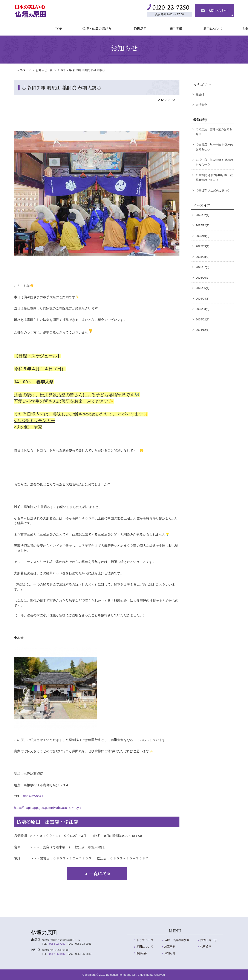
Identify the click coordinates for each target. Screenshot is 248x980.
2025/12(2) (203, 225)
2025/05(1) (203, 288)
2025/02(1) (203, 319)
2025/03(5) (203, 309)
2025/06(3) (203, 278)
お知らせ (218, 27)
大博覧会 (201, 105)
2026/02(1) (203, 215)
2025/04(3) (203, 299)
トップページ (22, 70)
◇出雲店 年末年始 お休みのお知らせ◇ (214, 147)
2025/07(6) (203, 267)
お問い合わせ (208, 940)
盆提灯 (200, 94)
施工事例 (170, 947)
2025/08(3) (203, 257)
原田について (182, 27)
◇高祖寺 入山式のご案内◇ (213, 190)
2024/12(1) (203, 330)
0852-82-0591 (33, 796)
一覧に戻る (97, 874)
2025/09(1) (203, 246)
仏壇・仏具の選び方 (65, 27)
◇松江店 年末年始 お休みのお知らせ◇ (214, 162)
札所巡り (206, 947)
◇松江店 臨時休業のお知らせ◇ (214, 132)
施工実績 (144, 27)
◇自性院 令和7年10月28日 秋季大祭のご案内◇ (214, 178)
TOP (27, 27)
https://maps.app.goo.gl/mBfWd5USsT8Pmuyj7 (48, 808)
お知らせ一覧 (44, 70)
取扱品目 (109, 27)
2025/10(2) (203, 236)
